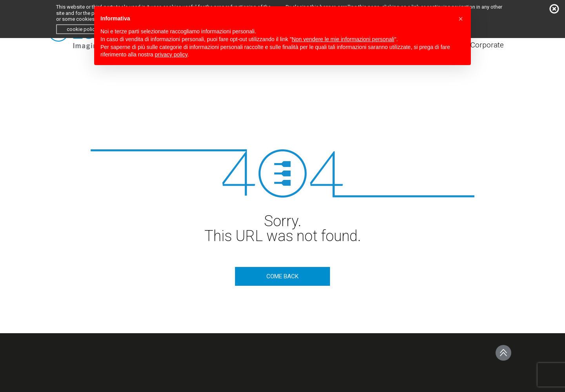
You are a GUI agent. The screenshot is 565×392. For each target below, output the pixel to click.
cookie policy (82, 29)
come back (282, 276)
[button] (461, 19)
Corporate (487, 45)
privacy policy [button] (171, 54)
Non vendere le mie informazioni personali (343, 39)
